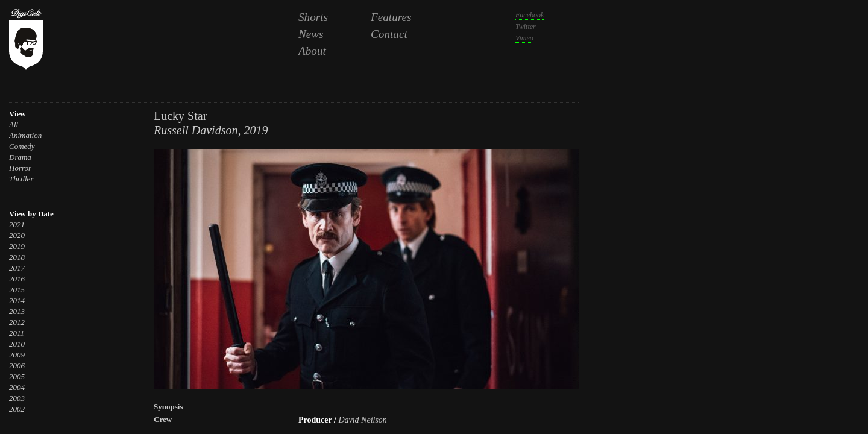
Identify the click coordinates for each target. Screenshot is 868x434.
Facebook (530, 15)
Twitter (526, 27)
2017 (17, 268)
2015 (17, 290)
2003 (17, 398)
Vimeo (524, 38)
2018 (17, 257)
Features (391, 17)
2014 (17, 300)
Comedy (22, 146)
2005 (17, 376)
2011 (17, 333)
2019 (17, 246)
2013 (17, 311)
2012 (17, 322)
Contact (389, 34)
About (312, 51)
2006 (17, 366)
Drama (20, 157)
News (311, 34)
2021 (17, 225)
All (14, 124)
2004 (17, 387)
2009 (17, 355)
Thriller (21, 179)
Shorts (313, 17)
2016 (17, 279)
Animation (25, 135)
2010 (17, 344)
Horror (20, 168)
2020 (17, 235)
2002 (17, 409)
